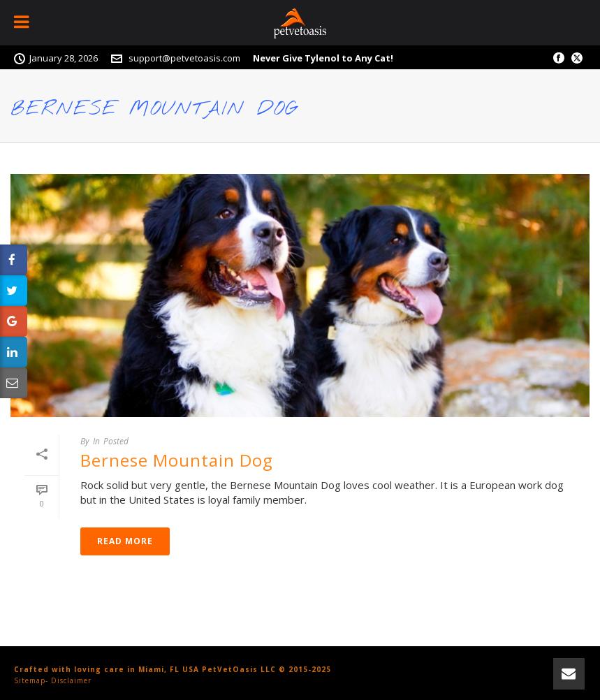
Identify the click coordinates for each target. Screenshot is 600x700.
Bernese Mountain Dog (177, 460)
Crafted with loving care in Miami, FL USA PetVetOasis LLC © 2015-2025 (173, 669)
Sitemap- (31, 680)
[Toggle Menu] (23, 23)
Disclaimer (71, 680)
